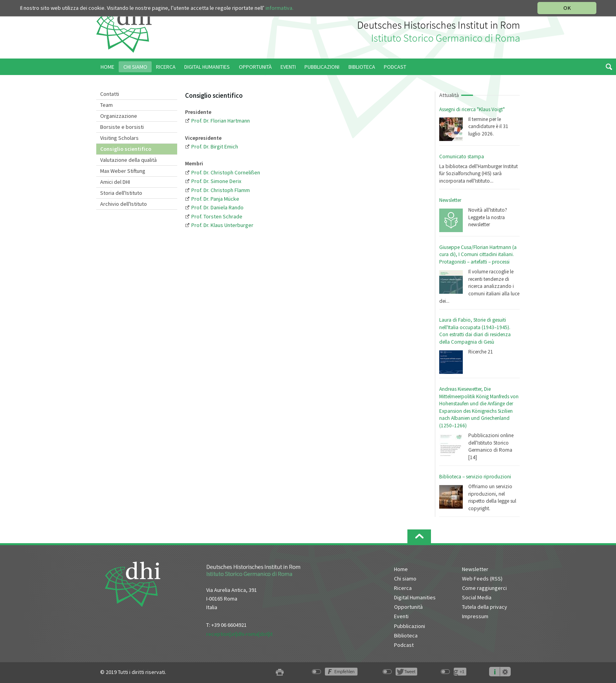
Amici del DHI (115, 182)
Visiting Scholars (119, 138)
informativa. (280, 8)
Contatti (110, 94)
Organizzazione (119, 116)
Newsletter (450, 200)
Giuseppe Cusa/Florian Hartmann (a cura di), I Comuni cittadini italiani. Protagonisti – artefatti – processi (478, 255)
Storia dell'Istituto (121, 193)
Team (106, 105)
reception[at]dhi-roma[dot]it (239, 634)
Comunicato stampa (462, 157)
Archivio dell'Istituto (124, 204)
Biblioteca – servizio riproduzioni (475, 477)
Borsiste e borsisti (122, 127)
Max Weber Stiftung (123, 171)
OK (567, 8)
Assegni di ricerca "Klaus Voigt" (472, 109)
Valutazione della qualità (128, 160)
